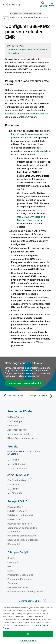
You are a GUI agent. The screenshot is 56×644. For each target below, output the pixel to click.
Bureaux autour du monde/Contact (25, 592)
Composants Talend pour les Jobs (26, 13)
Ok (28, 634)
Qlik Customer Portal (18, 434)
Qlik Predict (13, 489)
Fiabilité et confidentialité (20, 515)
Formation (13, 426)
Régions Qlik (14, 544)
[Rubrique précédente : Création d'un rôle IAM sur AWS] (15, 396)
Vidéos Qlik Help (16, 417)
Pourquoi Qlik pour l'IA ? (20, 524)
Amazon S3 (15, 17)
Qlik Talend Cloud (17, 464)
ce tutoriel (39, 151)
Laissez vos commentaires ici (24, 383)
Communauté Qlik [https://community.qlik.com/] (29, 601)
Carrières (12, 583)
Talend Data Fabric (17, 468)
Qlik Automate (15, 493)
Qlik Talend (13, 460)
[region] (28, 624)
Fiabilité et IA (14, 519)
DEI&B (10, 571)
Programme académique (20, 575)
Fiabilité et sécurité (17, 511)
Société (11, 558)
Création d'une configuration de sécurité (27, 114)
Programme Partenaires (20, 579)
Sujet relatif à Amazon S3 (35, 17)
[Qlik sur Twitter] (45, 601)
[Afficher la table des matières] (6, 13)
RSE (9, 566)
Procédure (14, 53)
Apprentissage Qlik (17, 430)
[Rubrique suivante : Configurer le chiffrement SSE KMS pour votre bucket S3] (41, 396)
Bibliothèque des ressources (22, 438)
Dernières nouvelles (18, 587)
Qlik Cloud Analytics (18, 480)
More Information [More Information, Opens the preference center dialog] (28, 640)
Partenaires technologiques (22, 536)
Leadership (13, 562)
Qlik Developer (15, 421)
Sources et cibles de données (23, 540)
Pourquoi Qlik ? (15, 507)
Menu (52, 6)
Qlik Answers (14, 484)
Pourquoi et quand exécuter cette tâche (28, 50)
